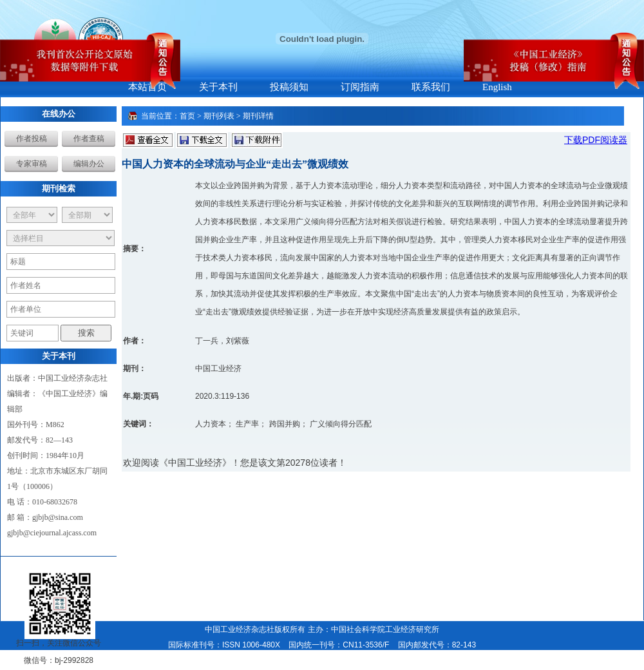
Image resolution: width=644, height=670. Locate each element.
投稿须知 (289, 87)
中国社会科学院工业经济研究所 (385, 629)
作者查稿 (89, 139)
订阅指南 (360, 87)
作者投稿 (32, 139)
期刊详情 (258, 116)
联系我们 (431, 87)
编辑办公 (89, 164)
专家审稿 (32, 164)
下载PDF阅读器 (596, 140)
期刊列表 (219, 116)
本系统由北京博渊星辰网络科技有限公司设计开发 (269, 660)
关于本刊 (218, 87)
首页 (187, 116)
